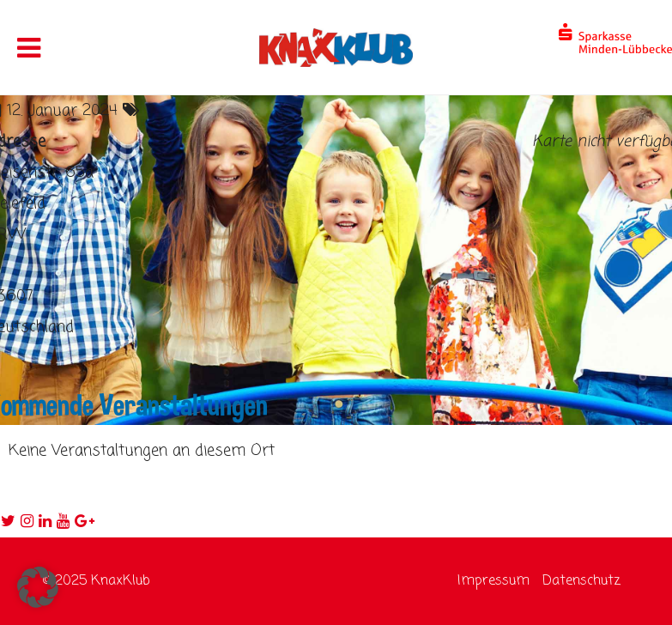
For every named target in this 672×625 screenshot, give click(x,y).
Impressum (493, 581)
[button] (38, 587)
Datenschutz (581, 581)
